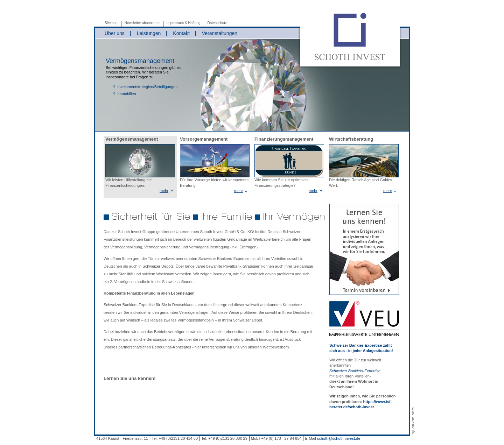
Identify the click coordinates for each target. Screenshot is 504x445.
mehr (164, 191)
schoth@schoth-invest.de (339, 438)
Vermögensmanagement (132, 139)
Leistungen (149, 33)
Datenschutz (217, 23)
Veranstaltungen (220, 33)
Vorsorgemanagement (204, 139)
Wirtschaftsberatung (351, 139)
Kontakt (181, 33)
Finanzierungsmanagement (284, 139)
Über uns (115, 33)
